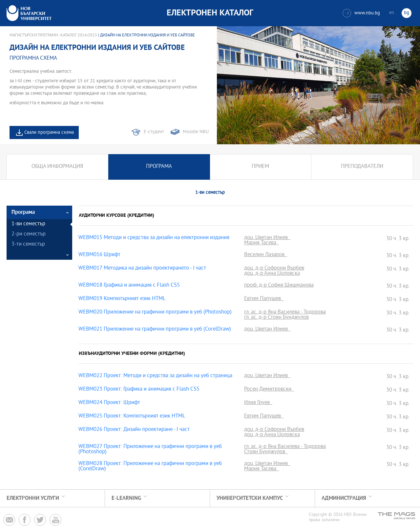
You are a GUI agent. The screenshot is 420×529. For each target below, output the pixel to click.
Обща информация (57, 167)
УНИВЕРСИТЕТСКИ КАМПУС (250, 498)
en (392, 13)
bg (407, 13)
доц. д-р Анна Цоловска (272, 274)
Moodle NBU (196, 132)
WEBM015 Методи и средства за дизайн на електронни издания (154, 238)
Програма (159, 167)
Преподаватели (362, 167)
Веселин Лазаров (266, 255)
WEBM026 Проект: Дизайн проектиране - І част (134, 430)
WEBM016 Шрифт (99, 255)
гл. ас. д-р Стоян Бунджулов (276, 318)
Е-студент (154, 132)
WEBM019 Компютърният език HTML (122, 299)
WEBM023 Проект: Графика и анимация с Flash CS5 (139, 390)
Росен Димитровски (269, 390)
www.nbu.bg (361, 13)
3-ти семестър (28, 244)
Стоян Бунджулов (266, 452)
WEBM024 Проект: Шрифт (109, 403)
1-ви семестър (28, 224)
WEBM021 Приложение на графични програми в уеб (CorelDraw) (155, 330)
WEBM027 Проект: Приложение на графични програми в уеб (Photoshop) (150, 450)
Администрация (344, 498)
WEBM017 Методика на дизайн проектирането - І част (142, 269)
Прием (260, 167)
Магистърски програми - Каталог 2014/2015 (53, 35)
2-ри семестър (29, 234)
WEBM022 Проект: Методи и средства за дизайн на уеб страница (155, 376)
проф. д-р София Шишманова (279, 286)
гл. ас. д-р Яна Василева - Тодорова (285, 313)
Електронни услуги (33, 498)
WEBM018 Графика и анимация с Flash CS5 (129, 286)
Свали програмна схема (49, 133)
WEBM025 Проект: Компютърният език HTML (132, 417)
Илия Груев (258, 403)
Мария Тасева (262, 243)
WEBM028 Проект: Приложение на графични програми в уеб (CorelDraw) (150, 467)
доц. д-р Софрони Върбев (274, 269)
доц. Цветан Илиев (267, 238)
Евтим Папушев (264, 299)
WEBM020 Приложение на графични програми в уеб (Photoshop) (155, 313)
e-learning (126, 498)
